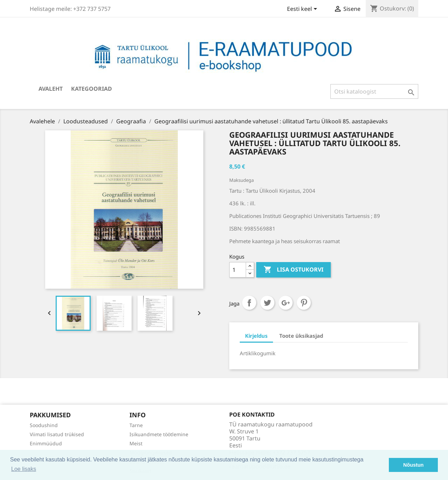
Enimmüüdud (46, 443)
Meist (136, 443)
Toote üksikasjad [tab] (301, 336)
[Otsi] (374, 91)
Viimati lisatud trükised (57, 434)
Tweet (267, 303)
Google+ (286, 303)
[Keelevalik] (303, 9)
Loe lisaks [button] (24, 469)
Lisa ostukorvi (293, 270)
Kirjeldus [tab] (256, 336)
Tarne (136, 425)
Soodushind (44, 425)
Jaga (249, 303)
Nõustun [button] (413, 465)
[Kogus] (238, 270)
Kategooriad (92, 89)
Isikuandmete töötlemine (159, 434)
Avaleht (51, 89)
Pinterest (304, 303)
